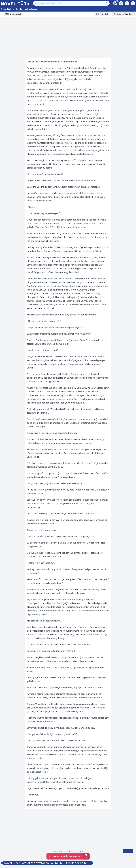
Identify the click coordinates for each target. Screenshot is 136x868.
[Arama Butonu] (107, 3)
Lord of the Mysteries (27, 9)
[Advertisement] (68, 37)
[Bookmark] (102, 14)
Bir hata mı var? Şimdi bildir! (68, 851)
